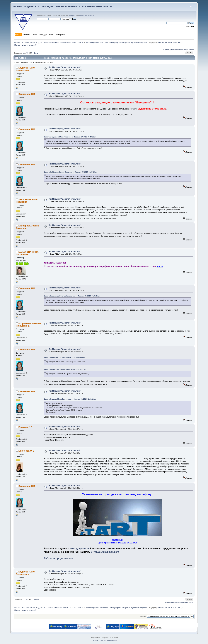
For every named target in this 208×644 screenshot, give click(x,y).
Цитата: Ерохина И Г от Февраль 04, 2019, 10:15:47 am (64, 357)
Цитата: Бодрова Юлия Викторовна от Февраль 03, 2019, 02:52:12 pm (70, 399)
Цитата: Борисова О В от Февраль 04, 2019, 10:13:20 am (65, 369)
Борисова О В (26, 451)
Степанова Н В (27, 94)
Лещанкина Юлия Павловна (27, 201)
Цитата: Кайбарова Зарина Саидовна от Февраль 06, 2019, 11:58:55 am (71, 172)
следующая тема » (187, 50)
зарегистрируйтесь (87, 16)
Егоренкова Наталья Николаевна (29, 325)
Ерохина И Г (25, 427)
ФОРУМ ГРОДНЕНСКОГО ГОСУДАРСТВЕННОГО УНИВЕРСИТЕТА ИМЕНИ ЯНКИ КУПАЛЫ (63, 6)
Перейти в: (143, 616)
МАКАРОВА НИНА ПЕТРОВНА (170, 43)
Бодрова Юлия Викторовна (26, 69)
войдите (72, 16)
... (25, 53)
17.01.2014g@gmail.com (105, 552)
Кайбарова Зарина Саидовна (28, 227)
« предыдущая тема (171, 50)
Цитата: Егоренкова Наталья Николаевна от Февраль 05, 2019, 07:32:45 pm (72, 296)
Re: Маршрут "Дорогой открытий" (65, 67)
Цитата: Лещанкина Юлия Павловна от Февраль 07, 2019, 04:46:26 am (70, 137)
